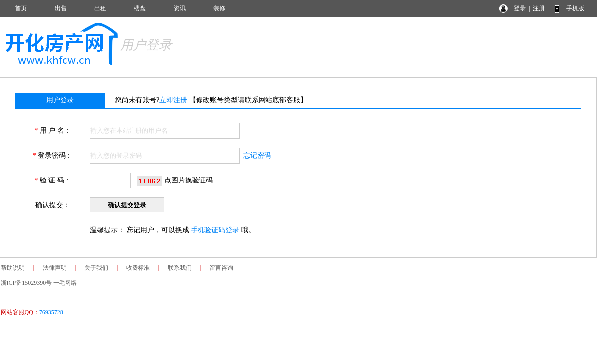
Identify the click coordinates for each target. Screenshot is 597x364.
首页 (21, 8)
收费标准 (138, 268)
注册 (539, 8)
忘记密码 (257, 155)
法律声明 (55, 268)
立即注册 (173, 100)
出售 (61, 8)
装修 (219, 8)
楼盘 (140, 8)
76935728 (51, 312)
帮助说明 (13, 268)
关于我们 (96, 268)
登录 (520, 8)
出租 (100, 8)
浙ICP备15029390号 (27, 283)
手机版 (575, 8)
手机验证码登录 (215, 230)
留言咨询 (221, 268)
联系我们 (180, 268)
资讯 (180, 8)
